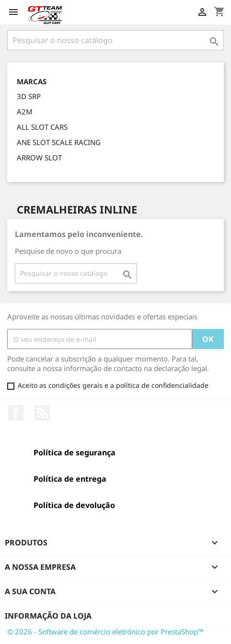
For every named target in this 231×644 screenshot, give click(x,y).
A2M (25, 112)
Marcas (32, 82)
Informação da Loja (48, 616)
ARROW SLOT (39, 158)
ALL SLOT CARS (42, 127)
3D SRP (29, 96)
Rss (42, 413)
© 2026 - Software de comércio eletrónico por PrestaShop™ (105, 632)
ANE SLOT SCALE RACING (59, 142)
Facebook (16, 413)
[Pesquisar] (115, 40)
